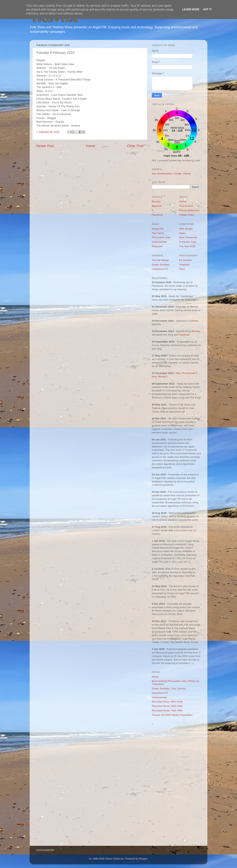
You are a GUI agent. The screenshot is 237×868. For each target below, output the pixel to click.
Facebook (157, 215)
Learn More (191, 9)
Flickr (182, 269)
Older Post (135, 146)
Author (183, 202)
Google (178, 174)
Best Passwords (188, 237)
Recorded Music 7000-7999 (167, 711)
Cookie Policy (187, 215)
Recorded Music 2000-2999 (167, 706)
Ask (154, 174)
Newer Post (45, 146)
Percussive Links (161, 237)
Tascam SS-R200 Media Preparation (172, 715)
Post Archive (186, 206)
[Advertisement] (176, 787)
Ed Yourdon (186, 260)
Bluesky (156, 202)
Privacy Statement (189, 210)
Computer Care (188, 242)
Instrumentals (159, 242)
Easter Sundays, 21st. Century (169, 688)
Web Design (186, 229)
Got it (207, 9)
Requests (157, 246)
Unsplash (184, 265)
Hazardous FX (160, 269)
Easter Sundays (161, 265)
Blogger (143, 859)
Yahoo (186, 174)
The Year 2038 (187, 246)
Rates (182, 233)
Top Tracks (158, 233)
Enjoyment (158, 229)
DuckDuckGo (165, 174)
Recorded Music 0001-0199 (167, 702)
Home (91, 146)
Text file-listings (160, 260)
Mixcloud (157, 206)
